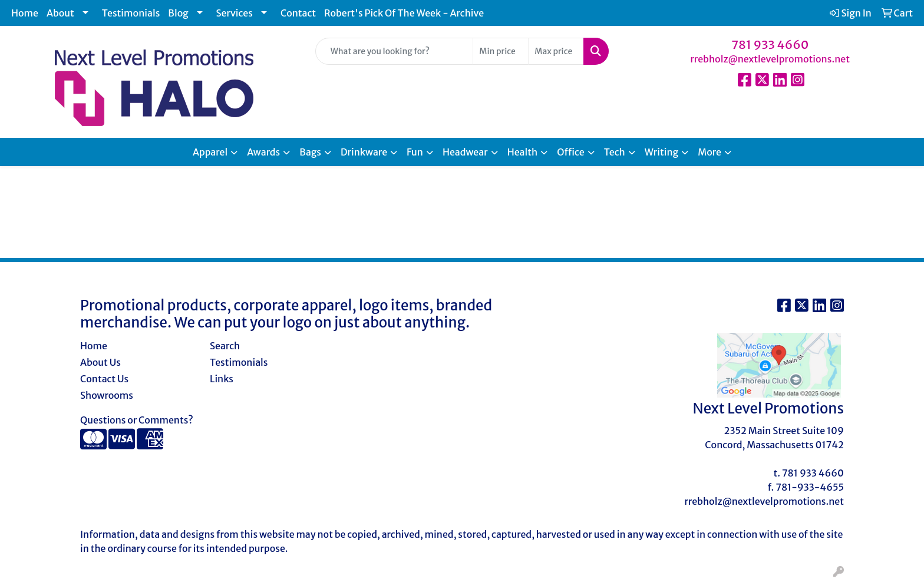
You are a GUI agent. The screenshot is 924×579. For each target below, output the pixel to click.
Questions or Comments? (137, 420)
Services (235, 13)
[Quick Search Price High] (556, 51)
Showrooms (107, 395)
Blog (178, 13)
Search (225, 346)
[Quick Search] (395, 51)
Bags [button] (310, 152)
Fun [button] (415, 152)
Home (25, 13)
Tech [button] (615, 152)
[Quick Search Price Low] (501, 51)
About (60, 13)
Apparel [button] (210, 152)
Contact (298, 13)
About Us (100, 362)
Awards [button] (263, 152)
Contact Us (104, 379)
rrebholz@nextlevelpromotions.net (770, 59)
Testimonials (131, 13)
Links (222, 379)
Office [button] (570, 152)
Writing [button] (661, 152)
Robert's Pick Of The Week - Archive (404, 13)
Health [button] (523, 152)
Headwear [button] (465, 152)
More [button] (709, 152)
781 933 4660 (770, 44)
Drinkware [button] (364, 152)
